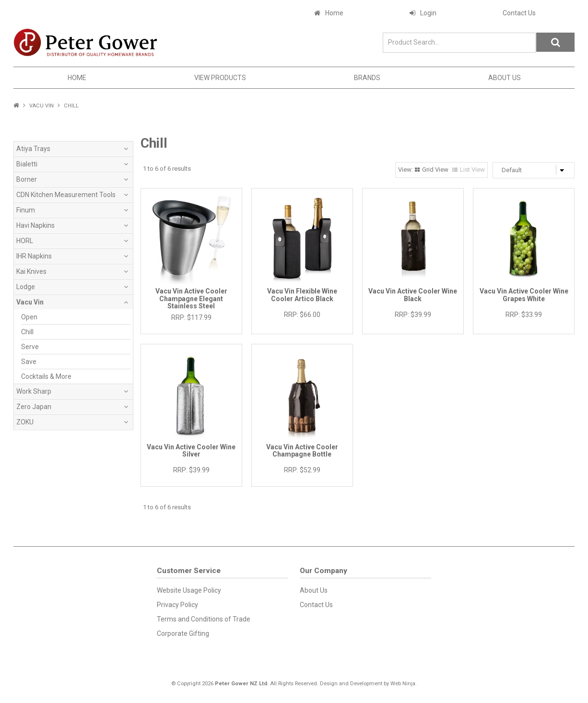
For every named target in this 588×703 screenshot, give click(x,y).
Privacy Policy (177, 605)
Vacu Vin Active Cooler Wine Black (413, 295)
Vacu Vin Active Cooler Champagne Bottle (302, 451)
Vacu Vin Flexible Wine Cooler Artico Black (302, 295)
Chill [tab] (27, 332)
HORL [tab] (25, 241)
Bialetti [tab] (27, 164)
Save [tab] (29, 362)
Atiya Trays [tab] (33, 149)
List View (472, 170)
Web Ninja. (404, 684)
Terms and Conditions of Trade (204, 619)
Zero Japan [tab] (34, 407)
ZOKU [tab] (25, 422)
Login (428, 13)
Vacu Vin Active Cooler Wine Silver (191, 451)
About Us (505, 78)
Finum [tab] (26, 210)
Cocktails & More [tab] (46, 376)
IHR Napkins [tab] (34, 256)
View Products (220, 78)
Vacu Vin (41, 106)
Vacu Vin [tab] (30, 302)
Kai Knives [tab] (31, 271)
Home (334, 13)
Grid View (435, 170)
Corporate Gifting (183, 633)
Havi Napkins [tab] (35, 225)
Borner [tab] (27, 179)
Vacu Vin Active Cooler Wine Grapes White (524, 295)
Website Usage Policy (189, 590)
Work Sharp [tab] (34, 391)
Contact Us (519, 13)
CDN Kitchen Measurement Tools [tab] (66, 195)
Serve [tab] (30, 347)
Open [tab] (29, 317)
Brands (367, 78)
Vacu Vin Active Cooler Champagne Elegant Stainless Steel (191, 299)
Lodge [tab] (26, 287)
